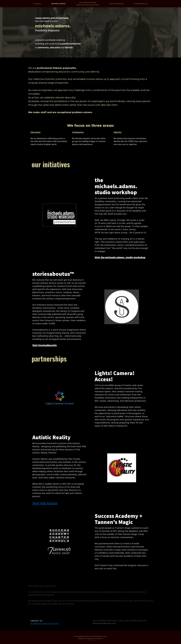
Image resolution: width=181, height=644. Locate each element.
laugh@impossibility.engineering (45, 624)
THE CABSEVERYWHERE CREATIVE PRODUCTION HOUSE (87, 4)
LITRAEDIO (37, 4)
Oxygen (94, 640)
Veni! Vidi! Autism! (45, 503)
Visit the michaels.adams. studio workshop (120, 257)
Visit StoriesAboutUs (44, 345)
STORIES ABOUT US (141, 4)
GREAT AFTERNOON (116, 4)
